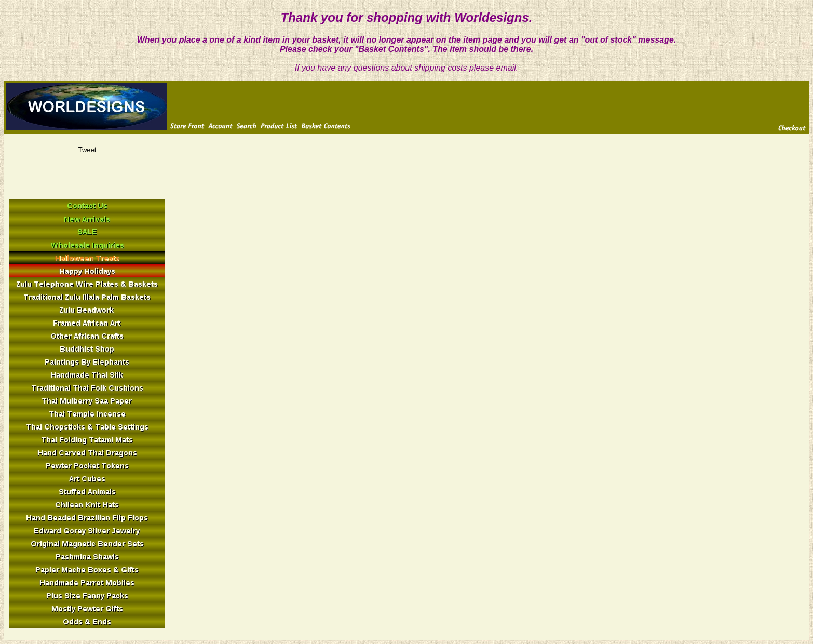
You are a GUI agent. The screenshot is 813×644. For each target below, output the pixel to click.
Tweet (87, 150)
